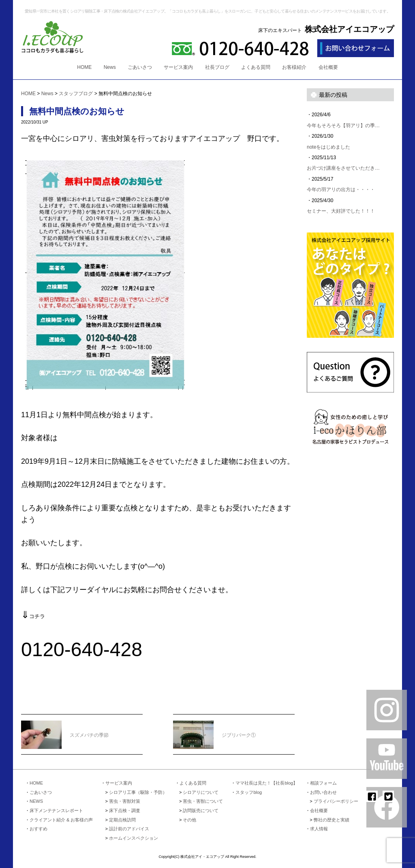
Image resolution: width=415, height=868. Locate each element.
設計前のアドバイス (129, 829)
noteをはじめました (328, 147)
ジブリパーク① (214, 730)
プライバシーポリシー (336, 801)
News (110, 67)
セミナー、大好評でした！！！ (341, 211)
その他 (189, 820)
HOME (84, 67)
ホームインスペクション (134, 838)
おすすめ (39, 829)
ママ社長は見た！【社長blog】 (266, 783)
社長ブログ (217, 67)
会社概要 (328, 67)
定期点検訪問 (122, 820)
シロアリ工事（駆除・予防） (138, 792)
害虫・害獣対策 (125, 801)
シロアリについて (201, 792)
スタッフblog (249, 792)
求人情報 (319, 829)
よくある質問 (256, 67)
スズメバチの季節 (65, 730)
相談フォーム (323, 783)
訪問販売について (201, 810)
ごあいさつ (140, 67)
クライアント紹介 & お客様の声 (61, 820)
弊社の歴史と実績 (332, 820)
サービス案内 (178, 67)
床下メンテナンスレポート (56, 810)
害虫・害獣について (203, 801)
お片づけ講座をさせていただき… (343, 168)
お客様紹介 (294, 67)
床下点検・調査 (125, 810)
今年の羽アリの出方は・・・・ (341, 190)
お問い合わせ (323, 792)
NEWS (36, 801)
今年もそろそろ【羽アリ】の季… (343, 126)
